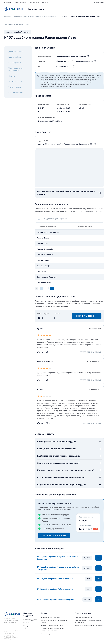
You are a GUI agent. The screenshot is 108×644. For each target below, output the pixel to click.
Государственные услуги (84, 617)
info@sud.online (99, 2)
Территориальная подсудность (16, 69)
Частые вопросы (15, 81)
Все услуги (8, 2)
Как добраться (15, 63)
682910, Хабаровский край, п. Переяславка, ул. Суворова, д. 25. (65, 144)
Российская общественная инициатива (89, 626)
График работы (15, 57)
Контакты (45, 2)
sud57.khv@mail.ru (64, 66)
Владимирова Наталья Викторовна (71, 56)
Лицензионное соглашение (50, 617)
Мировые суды (34, 2)
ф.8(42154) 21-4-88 (84, 61)
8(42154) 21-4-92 (63, 61)
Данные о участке (16, 52)
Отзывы (12, 76)
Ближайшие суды (16, 92)
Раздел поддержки (20, 2)
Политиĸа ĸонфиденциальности (52, 626)
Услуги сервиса (15, 87)
